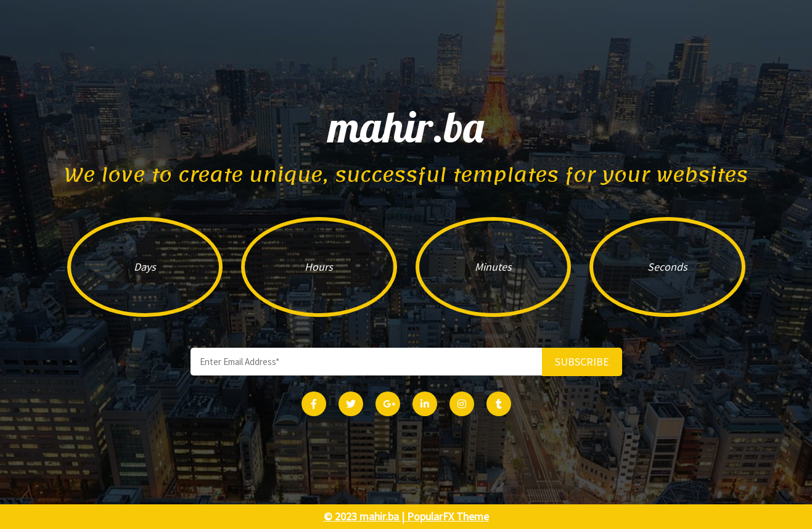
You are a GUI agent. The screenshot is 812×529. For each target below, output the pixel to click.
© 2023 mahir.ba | (365, 516)
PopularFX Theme (448, 516)
